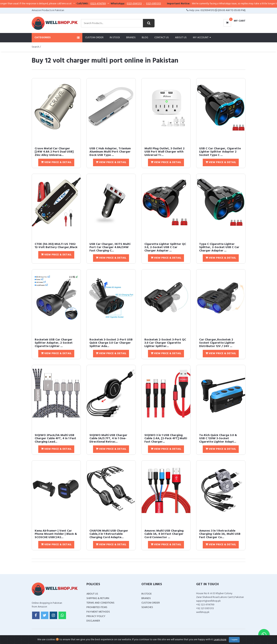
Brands (131, 38)
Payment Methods (98, 612)
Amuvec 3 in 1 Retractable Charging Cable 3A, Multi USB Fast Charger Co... (220, 534)
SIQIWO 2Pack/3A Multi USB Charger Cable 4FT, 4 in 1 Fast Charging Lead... (55, 439)
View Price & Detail (56, 162)
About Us (181, 38)
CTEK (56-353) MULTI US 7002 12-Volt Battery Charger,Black (56, 246)
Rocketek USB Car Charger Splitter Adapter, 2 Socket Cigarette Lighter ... (54, 343)
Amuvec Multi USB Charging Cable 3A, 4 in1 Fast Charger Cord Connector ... (164, 534)
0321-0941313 (143, 4)
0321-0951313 (163, 4)
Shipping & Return (98, 598)
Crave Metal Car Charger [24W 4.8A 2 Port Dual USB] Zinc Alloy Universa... (54, 152)
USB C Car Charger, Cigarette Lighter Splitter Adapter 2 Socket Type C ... (220, 152)
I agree (234, 640)
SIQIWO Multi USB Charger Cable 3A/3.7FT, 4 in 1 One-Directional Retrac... (108, 439)
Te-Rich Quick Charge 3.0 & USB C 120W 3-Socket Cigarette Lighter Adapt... (218, 439)
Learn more (220, 640)
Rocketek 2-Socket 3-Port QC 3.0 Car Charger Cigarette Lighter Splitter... (165, 343)
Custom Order (94, 38)
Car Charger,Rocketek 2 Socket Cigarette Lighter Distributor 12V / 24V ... (217, 343)
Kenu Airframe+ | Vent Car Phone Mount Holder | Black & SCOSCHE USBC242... (56, 534)
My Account (202, 38)
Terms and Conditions (100, 603)
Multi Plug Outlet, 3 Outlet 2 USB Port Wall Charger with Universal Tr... (164, 152)
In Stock (115, 38)
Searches (147, 607)
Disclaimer (93, 621)
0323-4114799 (107, 4)
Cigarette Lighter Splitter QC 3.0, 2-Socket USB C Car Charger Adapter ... (165, 247)
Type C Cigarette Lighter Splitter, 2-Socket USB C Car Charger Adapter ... (219, 247)
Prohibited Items (97, 607)
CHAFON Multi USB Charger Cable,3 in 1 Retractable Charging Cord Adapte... (109, 534)
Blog (145, 38)
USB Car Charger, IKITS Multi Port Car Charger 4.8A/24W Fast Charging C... (110, 247)
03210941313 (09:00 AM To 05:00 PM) (223, 10)
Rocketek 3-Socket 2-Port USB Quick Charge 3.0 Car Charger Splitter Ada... (111, 343)
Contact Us (162, 38)
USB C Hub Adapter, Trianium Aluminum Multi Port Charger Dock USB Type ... (110, 152)
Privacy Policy (96, 616)
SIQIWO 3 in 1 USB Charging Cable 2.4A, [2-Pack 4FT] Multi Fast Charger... (166, 439)
